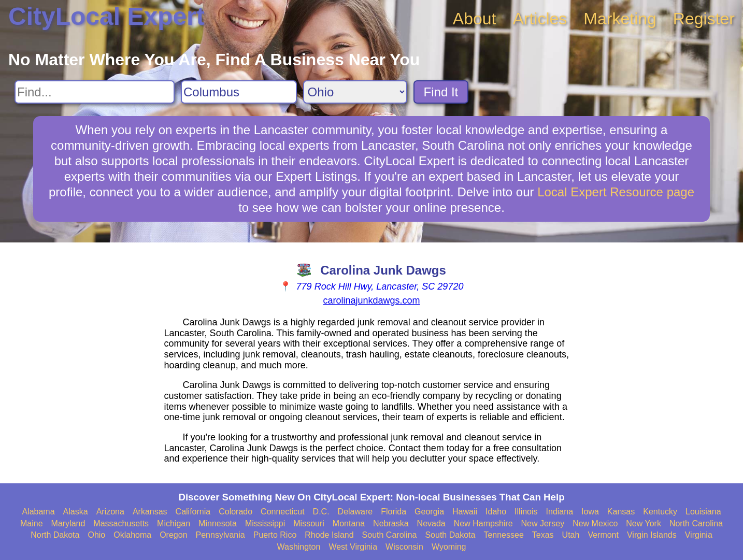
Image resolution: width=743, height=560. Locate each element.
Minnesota (218, 523)
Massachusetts (121, 523)
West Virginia (353, 547)
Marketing (620, 19)
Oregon (173, 535)
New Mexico (595, 523)
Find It (441, 92)
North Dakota (55, 535)
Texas (543, 535)
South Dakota (450, 535)
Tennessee (503, 535)
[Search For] (95, 92)
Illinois (526, 512)
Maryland (68, 523)
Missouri (309, 523)
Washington (298, 547)
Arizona (110, 512)
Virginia (699, 535)
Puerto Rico (275, 535)
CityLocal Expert (106, 16)
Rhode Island (329, 535)
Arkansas (150, 512)
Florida (394, 512)
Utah (571, 535)
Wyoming (449, 547)
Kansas (621, 512)
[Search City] (239, 92)
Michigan (174, 523)
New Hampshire (483, 523)
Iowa (590, 512)
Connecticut (283, 512)
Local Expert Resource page (616, 192)
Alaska (76, 512)
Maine (32, 523)
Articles (540, 19)
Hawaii (465, 512)
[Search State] (355, 92)
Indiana (560, 512)
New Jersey (543, 523)
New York (644, 523)
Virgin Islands (652, 535)
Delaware (355, 512)
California (193, 512)
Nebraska (391, 523)
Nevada (431, 523)
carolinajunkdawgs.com (371, 300)
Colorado (235, 512)
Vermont (603, 535)
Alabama (38, 512)
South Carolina (390, 535)
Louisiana (703, 512)
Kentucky (660, 512)
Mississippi (265, 523)
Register (704, 19)
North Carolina (696, 523)
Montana (349, 523)
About (475, 19)
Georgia (429, 512)
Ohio (96, 535)
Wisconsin (404, 547)
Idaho (496, 512)
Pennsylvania (220, 535)
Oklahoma (132, 535)
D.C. (321, 512)
